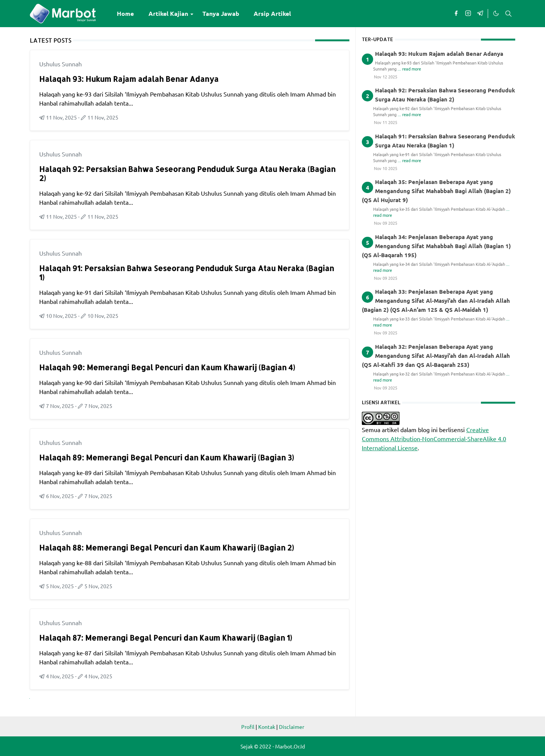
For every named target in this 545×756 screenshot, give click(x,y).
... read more (409, 69)
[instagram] (468, 14)
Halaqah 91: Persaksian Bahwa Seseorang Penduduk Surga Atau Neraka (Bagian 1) (187, 273)
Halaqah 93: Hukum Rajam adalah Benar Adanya (129, 79)
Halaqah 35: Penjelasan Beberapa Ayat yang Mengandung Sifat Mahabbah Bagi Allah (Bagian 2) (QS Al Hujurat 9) (436, 191)
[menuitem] (125, 14)
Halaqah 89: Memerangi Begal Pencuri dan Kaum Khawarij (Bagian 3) (167, 457)
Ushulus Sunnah (60, 64)
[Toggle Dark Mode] (496, 14)
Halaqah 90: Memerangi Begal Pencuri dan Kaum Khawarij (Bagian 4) (167, 367)
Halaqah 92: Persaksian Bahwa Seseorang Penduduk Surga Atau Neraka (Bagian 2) (187, 173)
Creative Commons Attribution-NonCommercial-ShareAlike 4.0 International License (434, 439)
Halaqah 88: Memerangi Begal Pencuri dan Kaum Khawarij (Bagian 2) (167, 547)
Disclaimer (292, 727)
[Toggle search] (508, 14)
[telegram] (480, 14)
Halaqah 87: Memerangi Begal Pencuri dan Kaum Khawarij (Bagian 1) (166, 638)
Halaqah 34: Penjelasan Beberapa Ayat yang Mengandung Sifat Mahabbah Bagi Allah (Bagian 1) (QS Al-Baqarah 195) (436, 246)
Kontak (267, 727)
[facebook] (456, 14)
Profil (248, 727)
